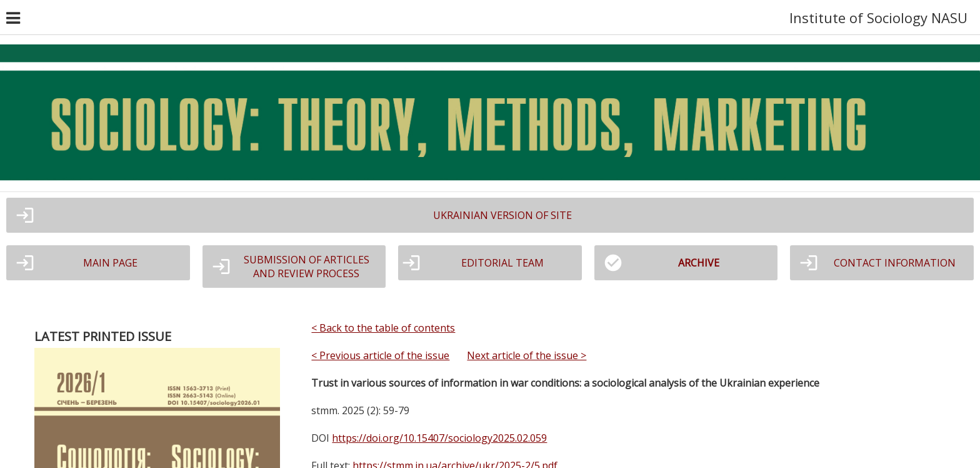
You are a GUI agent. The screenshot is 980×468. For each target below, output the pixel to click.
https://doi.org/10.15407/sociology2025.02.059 (439, 438)
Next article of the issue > (527, 355)
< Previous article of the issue (380, 355)
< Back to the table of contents (383, 328)
